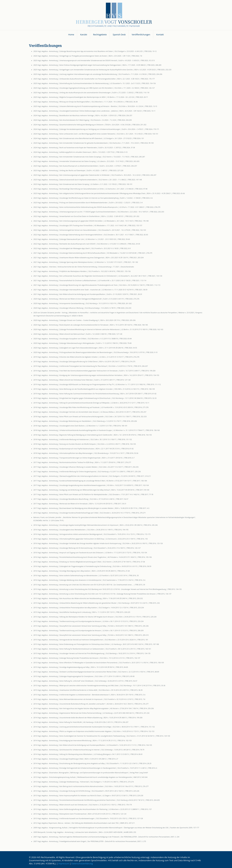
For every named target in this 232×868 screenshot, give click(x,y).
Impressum (64, 863)
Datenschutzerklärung (82, 863)
